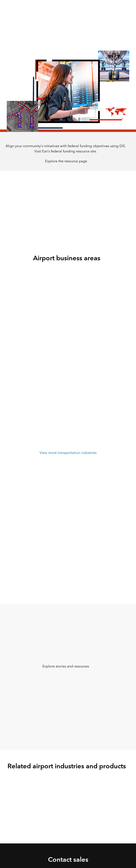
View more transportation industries (68, 453)
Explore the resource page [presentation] (66, 161)
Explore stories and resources (66, 666)
